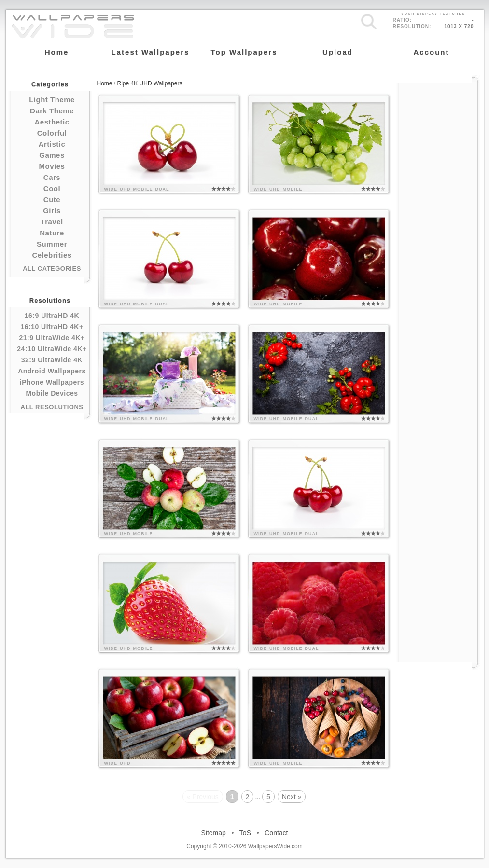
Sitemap (214, 833)
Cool (52, 188)
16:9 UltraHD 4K (52, 316)
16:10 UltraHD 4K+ (52, 327)
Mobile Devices (52, 393)
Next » (292, 797)
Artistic (52, 144)
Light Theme (52, 100)
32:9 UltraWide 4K (52, 360)
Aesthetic (52, 122)
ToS (245, 833)
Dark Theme (52, 111)
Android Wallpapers (52, 371)
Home (105, 83)
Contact (276, 833)
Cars (52, 177)
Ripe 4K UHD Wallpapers (150, 83)
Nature (52, 233)
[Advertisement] (438, 228)
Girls (52, 211)
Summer (52, 244)
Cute (52, 200)
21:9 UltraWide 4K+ (52, 338)
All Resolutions (52, 407)
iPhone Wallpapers (52, 382)
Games (52, 155)
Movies (52, 166)
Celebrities (52, 255)
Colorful (52, 133)
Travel (52, 222)
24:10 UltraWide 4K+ (52, 349)
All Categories (52, 269)
